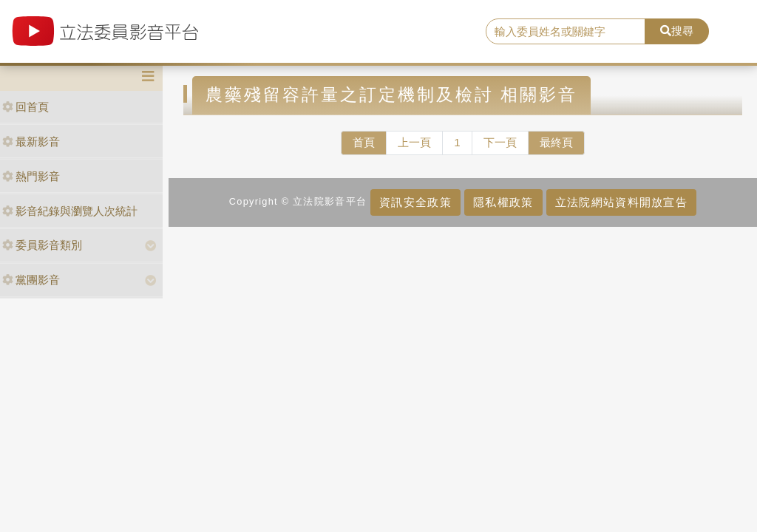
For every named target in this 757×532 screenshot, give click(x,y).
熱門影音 (31, 176)
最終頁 (556, 142)
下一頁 (500, 142)
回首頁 (26, 107)
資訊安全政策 (415, 202)
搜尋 (677, 31)
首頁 (364, 142)
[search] (566, 32)
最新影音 (31, 141)
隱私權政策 (503, 202)
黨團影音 (31, 280)
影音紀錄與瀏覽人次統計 (70, 211)
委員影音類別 (42, 245)
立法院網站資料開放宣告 (621, 202)
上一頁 (414, 142)
